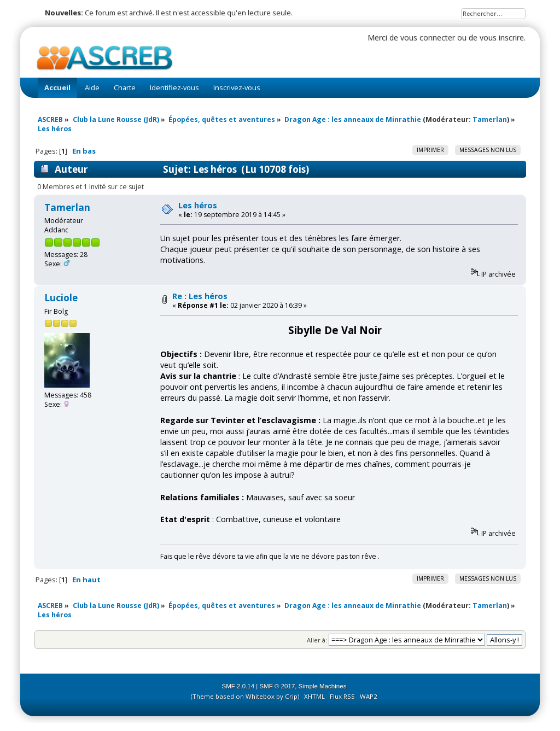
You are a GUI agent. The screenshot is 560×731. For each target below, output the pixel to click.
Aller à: (317, 640)
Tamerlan (490, 119)
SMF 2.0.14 (238, 686)
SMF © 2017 (278, 686)
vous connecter (428, 37)
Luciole (61, 298)
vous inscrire (502, 37)
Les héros (198, 205)
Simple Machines (323, 686)
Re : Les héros (200, 296)
